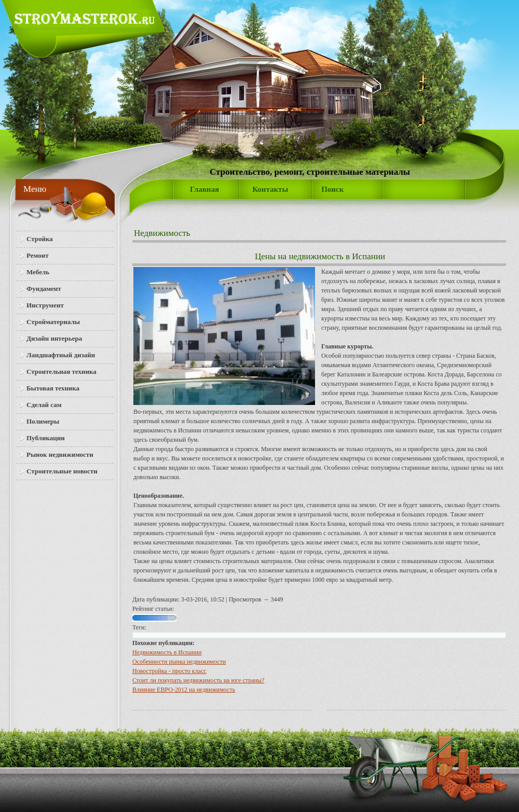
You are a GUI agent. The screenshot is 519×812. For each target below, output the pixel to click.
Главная (204, 189)
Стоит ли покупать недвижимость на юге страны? (198, 680)
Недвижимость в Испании (167, 652)
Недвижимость (162, 233)
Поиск (332, 189)
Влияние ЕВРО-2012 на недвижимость (184, 690)
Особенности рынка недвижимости (179, 662)
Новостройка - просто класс (169, 671)
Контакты (270, 189)
